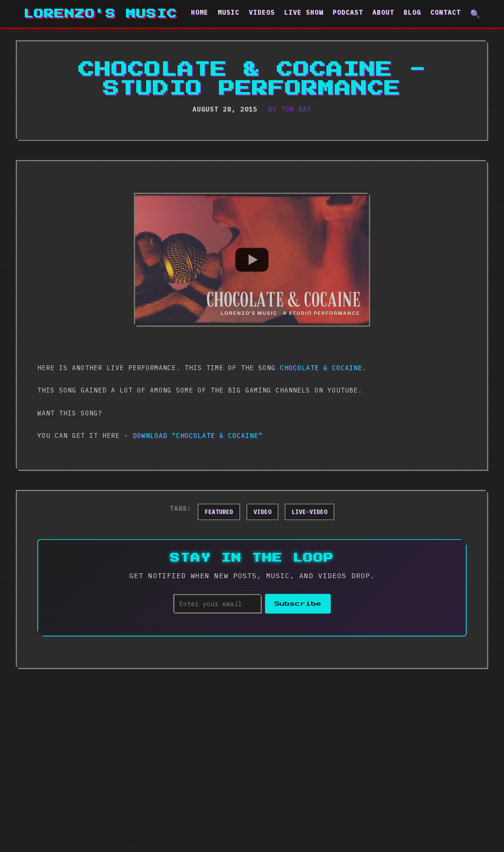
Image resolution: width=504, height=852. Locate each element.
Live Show (304, 12)
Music (229, 12)
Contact (446, 12)
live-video (309, 512)
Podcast (348, 12)
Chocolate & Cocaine (321, 368)
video (262, 512)
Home (200, 12)
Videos (262, 12)
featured (219, 512)
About (383, 12)
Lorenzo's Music (100, 14)
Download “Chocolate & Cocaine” (198, 435)
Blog (412, 12)
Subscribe (298, 604)
